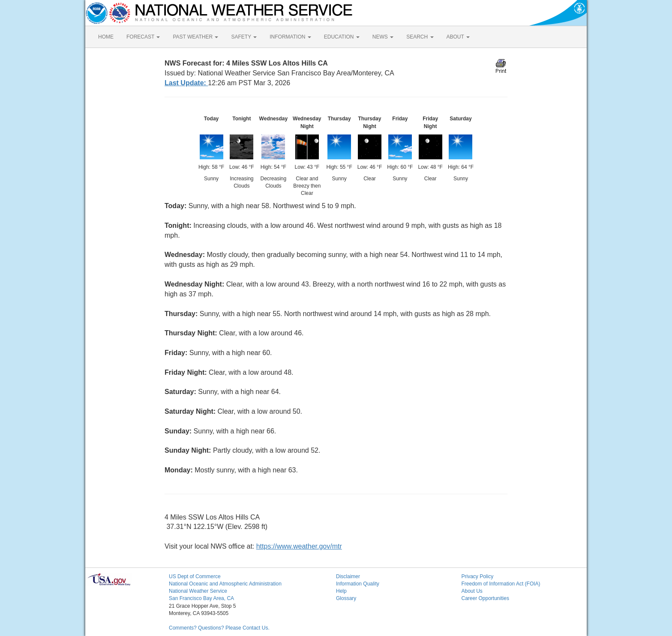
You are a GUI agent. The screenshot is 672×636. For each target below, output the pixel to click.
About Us (472, 591)
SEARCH (420, 37)
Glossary (346, 598)
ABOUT (458, 37)
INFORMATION (290, 37)
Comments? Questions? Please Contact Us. (219, 628)
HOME (106, 37)
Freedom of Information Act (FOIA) (501, 584)
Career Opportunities (485, 598)
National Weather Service (198, 591)
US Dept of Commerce (195, 576)
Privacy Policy (478, 576)
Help (341, 591)
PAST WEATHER (195, 37)
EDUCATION (342, 37)
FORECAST (143, 37)
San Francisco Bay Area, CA (201, 598)
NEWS (383, 37)
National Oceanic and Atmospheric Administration (225, 584)
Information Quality (358, 584)
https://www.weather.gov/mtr (299, 546)
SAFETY (244, 37)
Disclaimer (348, 576)
